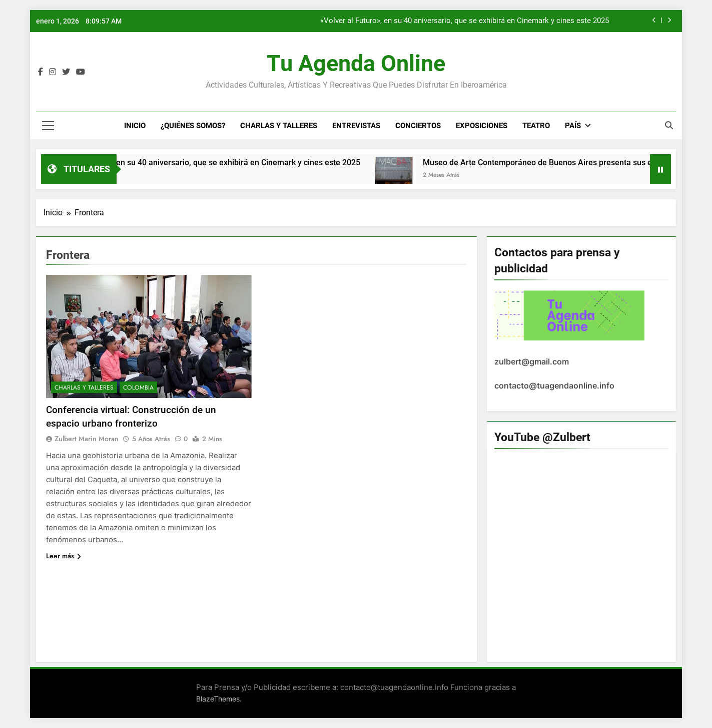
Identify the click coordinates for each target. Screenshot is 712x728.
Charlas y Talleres (279, 126)
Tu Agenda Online (356, 63)
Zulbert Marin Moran (87, 439)
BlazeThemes (218, 699)
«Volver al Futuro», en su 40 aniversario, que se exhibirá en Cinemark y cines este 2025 (465, 21)
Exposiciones (482, 126)
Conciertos (418, 126)
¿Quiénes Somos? (193, 126)
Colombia (138, 388)
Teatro (536, 126)
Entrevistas (356, 126)
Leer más (64, 556)
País (573, 126)
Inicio (135, 126)
